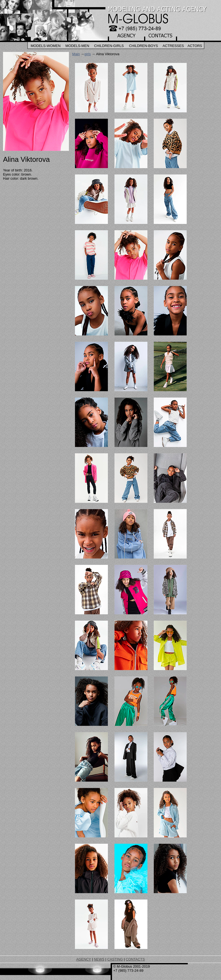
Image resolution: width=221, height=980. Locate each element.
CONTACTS (135, 959)
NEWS (99, 959)
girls (87, 54)
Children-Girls (109, 46)
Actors (195, 46)
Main (76, 54)
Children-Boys (143, 46)
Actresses (173, 46)
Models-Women (46, 46)
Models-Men (77, 46)
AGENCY (84, 959)
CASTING (115, 959)
